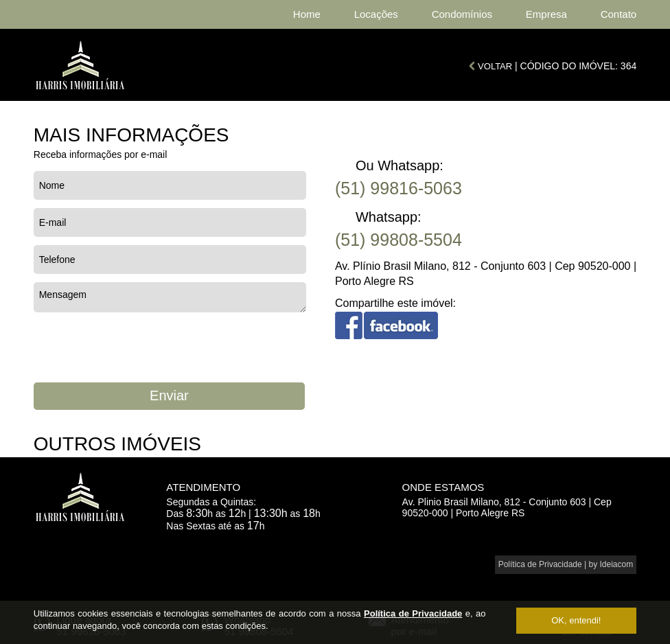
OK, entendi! (576, 620)
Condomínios (462, 14)
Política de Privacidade (413, 613)
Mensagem (170, 297)
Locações (376, 14)
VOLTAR (495, 66)
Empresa (546, 14)
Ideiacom (617, 564)
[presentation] (138, 347)
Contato (619, 14)
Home (307, 14)
